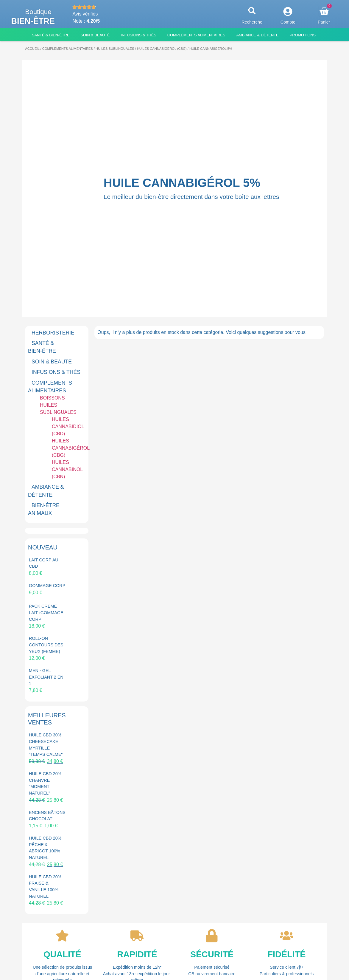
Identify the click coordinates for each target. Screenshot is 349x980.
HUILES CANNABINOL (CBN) (67, 469)
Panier (324, 22)
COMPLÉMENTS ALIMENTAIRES (68, 49)
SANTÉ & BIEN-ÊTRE (42, 347)
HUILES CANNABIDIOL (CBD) (68, 426)
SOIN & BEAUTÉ (52, 362)
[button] (252, 11)
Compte (288, 22)
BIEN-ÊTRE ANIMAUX (44, 509)
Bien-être (33, 21)
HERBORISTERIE (53, 333)
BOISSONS (52, 398)
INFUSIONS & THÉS (56, 372)
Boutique (38, 12)
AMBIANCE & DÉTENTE (46, 491)
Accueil (32, 49)
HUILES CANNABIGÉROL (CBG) (162, 49)
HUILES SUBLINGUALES (115, 49)
